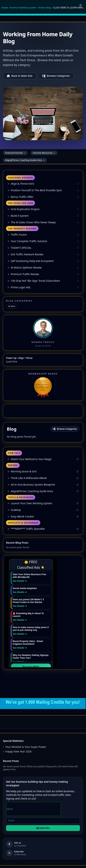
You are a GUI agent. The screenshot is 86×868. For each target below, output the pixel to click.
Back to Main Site (20, 76)
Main (12, 306)
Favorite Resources (44, 153)
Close (81, 5)
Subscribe (43, 828)
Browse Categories (56, 76)
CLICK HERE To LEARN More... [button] (69, 8)
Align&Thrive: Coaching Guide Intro (25, 160)
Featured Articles (15, 153)
